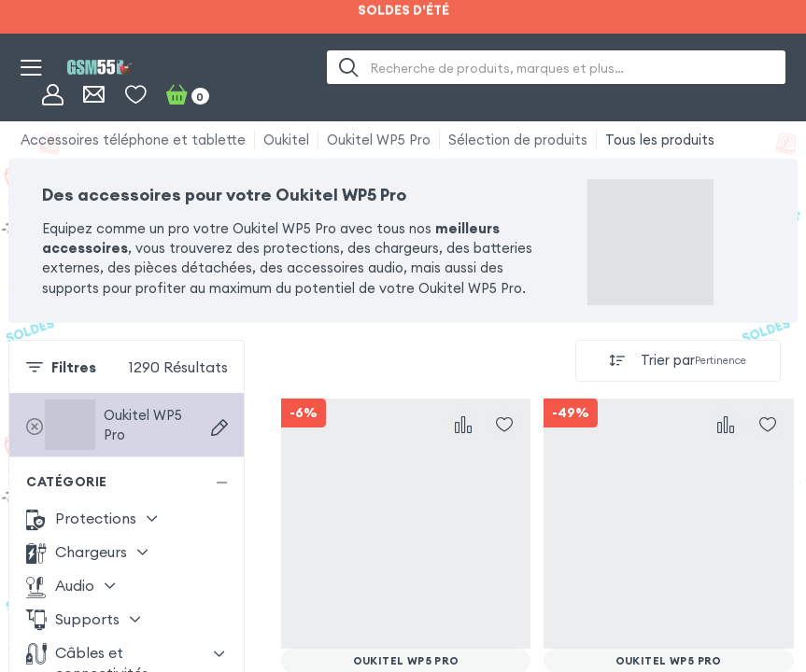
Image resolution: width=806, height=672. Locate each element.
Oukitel (286, 140)
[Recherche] (349, 67)
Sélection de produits (518, 140)
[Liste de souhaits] (135, 94)
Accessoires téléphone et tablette (133, 140)
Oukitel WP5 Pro (379, 140)
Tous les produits (660, 140)
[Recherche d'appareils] (219, 427)
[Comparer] (463, 425)
